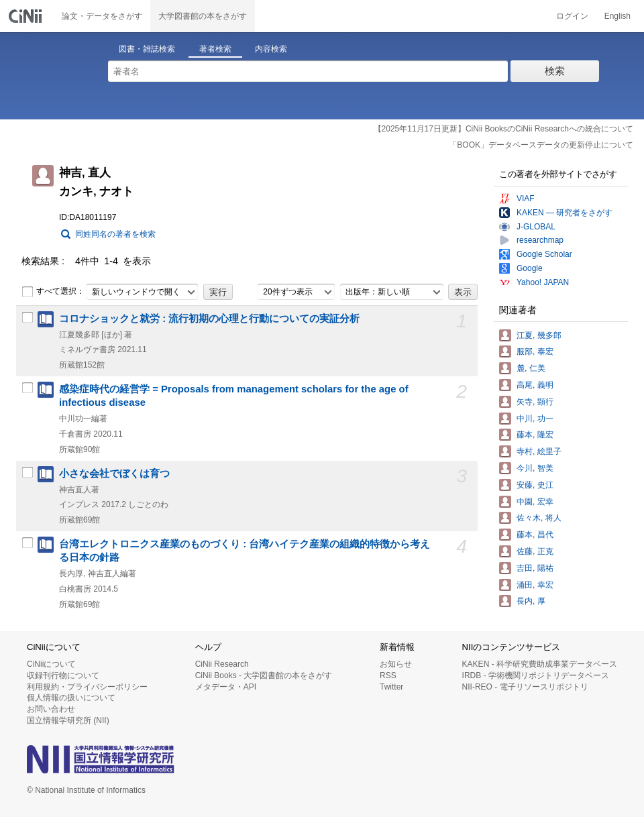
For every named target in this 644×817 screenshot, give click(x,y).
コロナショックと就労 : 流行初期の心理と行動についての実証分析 (209, 319)
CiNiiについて (51, 664)
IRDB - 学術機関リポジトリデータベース (536, 675)
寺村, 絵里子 (539, 451)
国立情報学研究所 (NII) (68, 720)
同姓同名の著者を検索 (115, 234)
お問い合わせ (51, 709)
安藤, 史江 (535, 485)
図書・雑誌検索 (147, 49)
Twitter (391, 687)
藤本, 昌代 (535, 535)
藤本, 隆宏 (535, 435)
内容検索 (271, 49)
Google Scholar (544, 254)
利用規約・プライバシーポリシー (87, 687)
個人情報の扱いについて (71, 698)
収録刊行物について (63, 675)
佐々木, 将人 (539, 518)
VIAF (526, 199)
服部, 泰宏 (535, 351)
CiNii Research (222, 664)
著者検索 (215, 49)
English (618, 16)
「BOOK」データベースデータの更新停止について (541, 145)
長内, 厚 (531, 601)
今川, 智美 (535, 468)
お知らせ (396, 664)
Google (530, 268)
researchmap (540, 240)
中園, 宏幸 (535, 502)
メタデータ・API (226, 687)
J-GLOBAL (536, 227)
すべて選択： (53, 292)
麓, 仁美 (531, 368)
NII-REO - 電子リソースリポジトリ (525, 687)
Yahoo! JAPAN (543, 282)
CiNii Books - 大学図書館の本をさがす (264, 675)
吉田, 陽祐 (535, 568)
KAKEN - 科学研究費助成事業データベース (540, 664)
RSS (388, 675)
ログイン (572, 16)
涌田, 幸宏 (535, 585)
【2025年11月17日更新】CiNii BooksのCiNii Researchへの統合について (503, 129)
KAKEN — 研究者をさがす (565, 213)
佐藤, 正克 (535, 551)
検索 (555, 71)
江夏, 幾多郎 (539, 335)
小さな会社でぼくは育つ (114, 474)
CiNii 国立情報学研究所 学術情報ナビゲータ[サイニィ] (27, 16)
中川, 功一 (535, 419)
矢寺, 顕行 (535, 402)
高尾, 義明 (535, 385)
